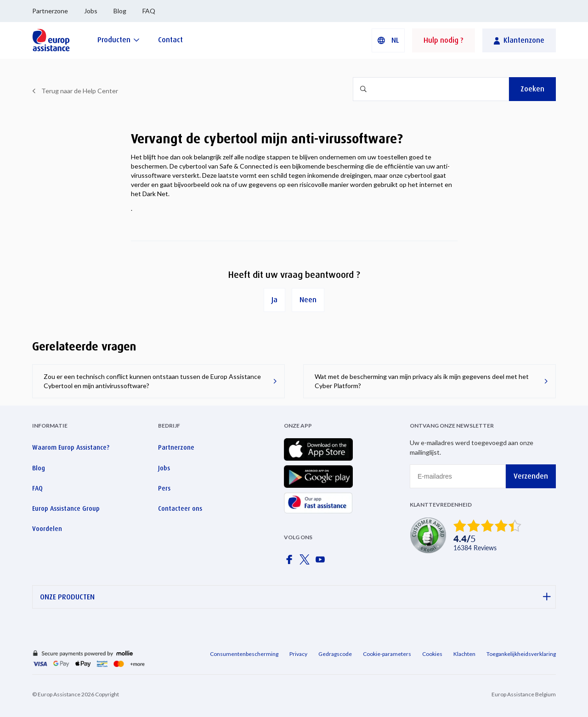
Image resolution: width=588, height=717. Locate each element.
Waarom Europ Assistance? (71, 447)
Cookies (432, 654)
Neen (308, 300)
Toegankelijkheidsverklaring (521, 654)
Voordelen (47, 529)
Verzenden (531, 476)
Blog (120, 11)
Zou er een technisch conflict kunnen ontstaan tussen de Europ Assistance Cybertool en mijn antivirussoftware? (152, 381)
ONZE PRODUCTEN (295, 597)
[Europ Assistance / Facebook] (291, 562)
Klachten (464, 654)
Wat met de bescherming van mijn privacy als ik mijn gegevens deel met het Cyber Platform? (422, 381)
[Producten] (119, 40)
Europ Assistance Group (66, 508)
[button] (388, 40)
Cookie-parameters (387, 654)
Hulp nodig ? (444, 40)
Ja (274, 300)
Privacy (298, 654)
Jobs (91, 11)
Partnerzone (50, 11)
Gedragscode (335, 654)
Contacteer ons (180, 508)
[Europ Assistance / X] (306, 562)
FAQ (149, 11)
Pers (164, 488)
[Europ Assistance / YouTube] (322, 562)
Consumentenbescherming (244, 654)
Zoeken (532, 89)
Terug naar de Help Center (80, 91)
